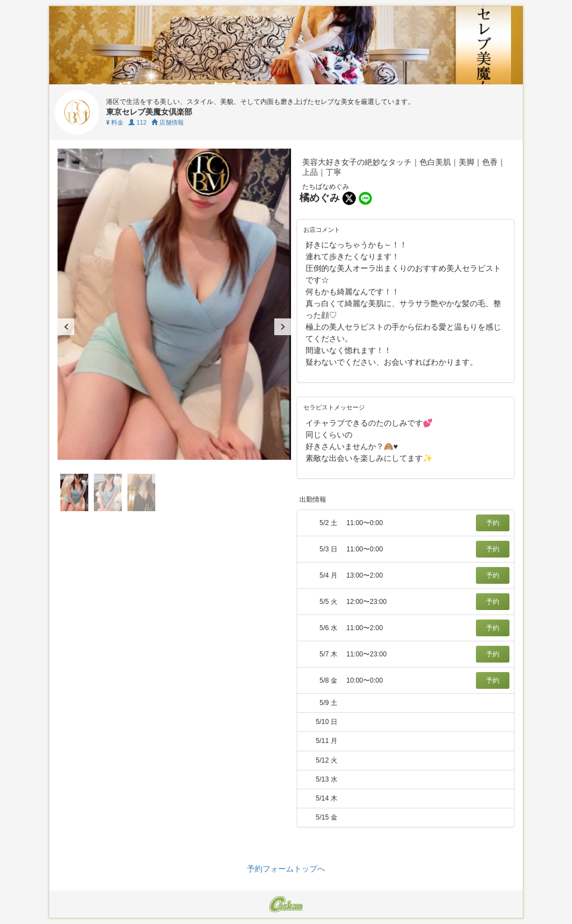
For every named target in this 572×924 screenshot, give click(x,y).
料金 (115, 122)
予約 (493, 523)
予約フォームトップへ (286, 869)
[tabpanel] (174, 304)
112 (137, 122)
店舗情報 (168, 122)
